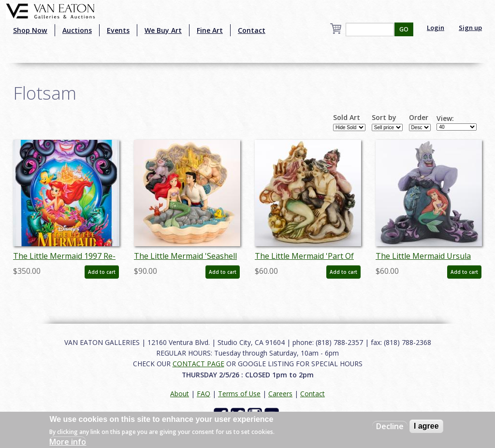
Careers (280, 394)
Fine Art (210, 30)
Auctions (77, 30)
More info (68, 442)
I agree (426, 426)
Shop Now (30, 30)
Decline (390, 426)
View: (445, 119)
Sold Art (347, 118)
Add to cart (102, 272)
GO (404, 29)
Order (419, 118)
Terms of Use (239, 394)
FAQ (204, 394)
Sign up (470, 28)
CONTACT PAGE (198, 364)
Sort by (384, 118)
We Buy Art (163, 30)
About (180, 394)
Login (436, 28)
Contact (252, 30)
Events (118, 30)
